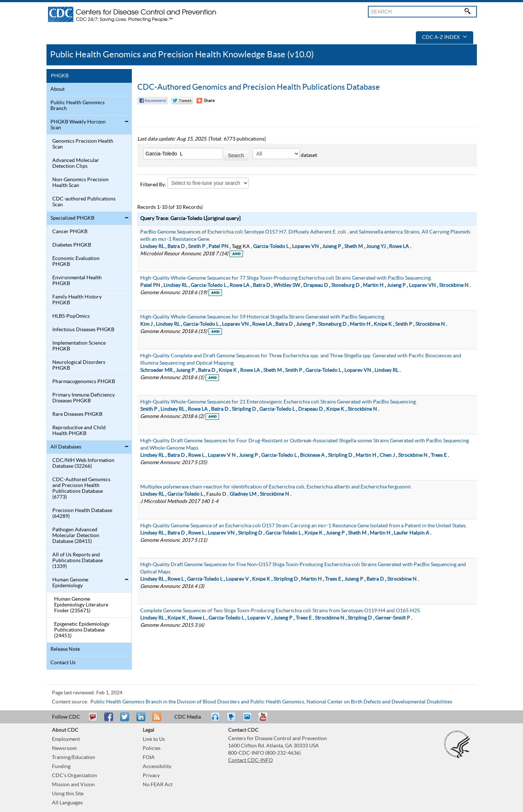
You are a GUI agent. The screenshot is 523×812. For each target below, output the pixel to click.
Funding (61, 767)
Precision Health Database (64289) (82, 513)
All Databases (66, 447)
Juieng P (332, 247)
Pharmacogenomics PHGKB (84, 382)
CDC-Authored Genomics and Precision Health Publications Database (259, 87)
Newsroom (64, 748)
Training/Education (74, 758)
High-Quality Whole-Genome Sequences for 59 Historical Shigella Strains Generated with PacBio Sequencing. (263, 317)
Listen (216, 720)
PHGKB (60, 76)
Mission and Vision (73, 785)
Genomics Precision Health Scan (83, 144)
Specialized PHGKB (72, 218)
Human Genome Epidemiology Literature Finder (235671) (81, 605)
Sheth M (354, 247)
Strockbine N (454, 285)
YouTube (267, 720)
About (58, 89)
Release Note (65, 649)
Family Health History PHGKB (77, 300)
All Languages (67, 803)
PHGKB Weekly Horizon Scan (78, 125)
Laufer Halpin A (411, 533)
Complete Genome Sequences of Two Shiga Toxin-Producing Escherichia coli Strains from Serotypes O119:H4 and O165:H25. (281, 611)
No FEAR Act (158, 785)
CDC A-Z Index (445, 37)
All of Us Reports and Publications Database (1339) (78, 561)
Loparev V (237, 579)
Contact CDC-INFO (250, 760)
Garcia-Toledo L (271, 247)
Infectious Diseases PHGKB (83, 330)
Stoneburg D (345, 285)
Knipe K (383, 324)
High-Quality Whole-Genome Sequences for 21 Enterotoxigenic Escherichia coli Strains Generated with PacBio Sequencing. (279, 402)
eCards (249, 720)
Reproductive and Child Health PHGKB (79, 431)
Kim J (146, 324)
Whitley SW (287, 285)
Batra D (176, 247)
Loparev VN (305, 247)
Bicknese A (312, 455)
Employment (66, 739)
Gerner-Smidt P (393, 618)
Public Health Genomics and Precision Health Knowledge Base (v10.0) (182, 55)
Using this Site (68, 794)
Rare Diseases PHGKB (77, 414)
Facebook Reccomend (153, 101)
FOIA (149, 758)
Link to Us (154, 739)
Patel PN (218, 247)
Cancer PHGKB (70, 232)
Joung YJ (376, 247)
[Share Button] (206, 101)
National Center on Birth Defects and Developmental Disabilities (379, 702)
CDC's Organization (74, 776)
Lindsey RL (152, 247)
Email (93, 720)
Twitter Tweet (182, 101)
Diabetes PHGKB (72, 245)
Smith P (197, 247)
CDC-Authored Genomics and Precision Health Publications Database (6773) (81, 488)
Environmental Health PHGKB (77, 281)
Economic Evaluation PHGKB (76, 261)
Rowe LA (399, 247)
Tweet (125, 720)
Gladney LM (243, 494)
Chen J (387, 455)
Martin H (373, 285)
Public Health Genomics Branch (78, 106)
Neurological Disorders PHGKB (79, 365)
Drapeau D (316, 285)
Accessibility (157, 767)
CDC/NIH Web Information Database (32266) (83, 463)
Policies (152, 748)
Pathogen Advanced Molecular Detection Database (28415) (76, 536)
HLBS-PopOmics (71, 316)
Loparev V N (222, 455)
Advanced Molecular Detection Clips (76, 163)
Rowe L (196, 455)
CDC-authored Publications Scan (84, 202)
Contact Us (63, 663)
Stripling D (244, 409)
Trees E (439, 455)
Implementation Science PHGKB (79, 346)
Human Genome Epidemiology (70, 583)
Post (140, 720)
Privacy (151, 776)
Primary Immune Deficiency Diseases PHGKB (84, 398)
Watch (232, 720)
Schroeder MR (156, 370)
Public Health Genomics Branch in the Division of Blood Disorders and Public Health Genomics (197, 702)
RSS (156, 720)
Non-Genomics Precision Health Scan (80, 183)
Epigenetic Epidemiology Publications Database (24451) (82, 630)
